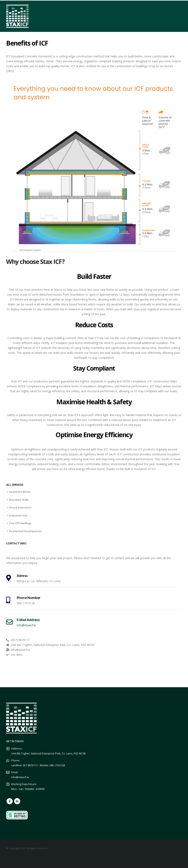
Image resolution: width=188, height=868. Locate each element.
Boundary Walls (19, 500)
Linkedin (17, 801)
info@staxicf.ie (20, 777)
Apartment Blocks (20, 492)
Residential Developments (26, 531)
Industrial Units (18, 515)
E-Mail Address (28, 620)
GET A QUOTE (150, 679)
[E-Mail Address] (9, 622)
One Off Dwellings (20, 523)
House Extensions (20, 507)
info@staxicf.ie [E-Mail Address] (26, 625)
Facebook (10, 801)
